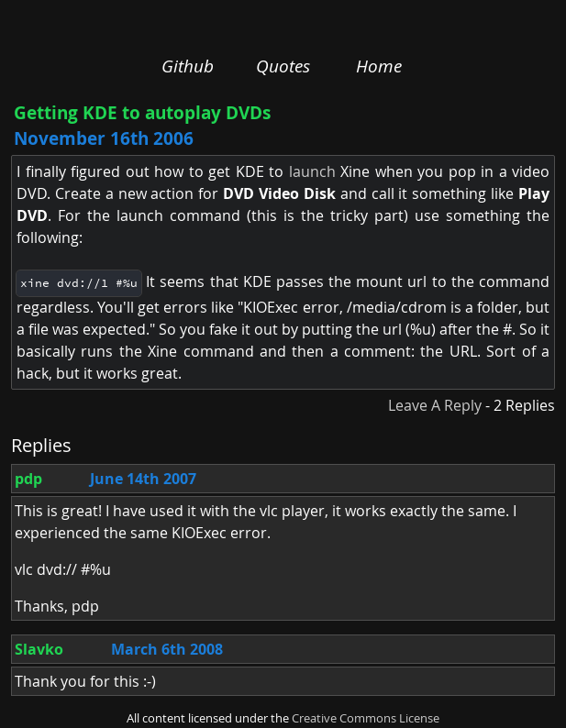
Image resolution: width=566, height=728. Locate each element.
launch (312, 171)
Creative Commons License (366, 718)
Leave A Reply (435, 405)
